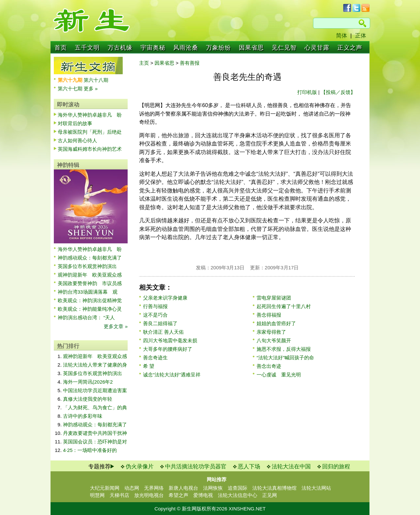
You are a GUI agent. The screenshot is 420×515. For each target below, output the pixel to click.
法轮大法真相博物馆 (274, 488)
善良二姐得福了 (160, 323)
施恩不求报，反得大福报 (284, 349)
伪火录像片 (140, 467)
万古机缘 (120, 48)
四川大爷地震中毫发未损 (170, 340)
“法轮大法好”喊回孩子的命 (285, 358)
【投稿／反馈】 (338, 92)
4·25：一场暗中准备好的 (90, 450)
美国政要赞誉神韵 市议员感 (90, 283)
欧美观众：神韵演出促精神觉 (90, 300)
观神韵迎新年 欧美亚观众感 (90, 275)
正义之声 (350, 48)
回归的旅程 (336, 467)
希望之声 (178, 495)
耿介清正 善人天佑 (163, 332)
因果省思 (251, 48)
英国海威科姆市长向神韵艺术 (90, 149)
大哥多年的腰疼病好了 (168, 349)
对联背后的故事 (75, 123)
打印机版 (307, 92)
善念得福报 (269, 315)
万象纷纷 (219, 48)
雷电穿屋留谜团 (274, 298)
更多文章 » (116, 326)
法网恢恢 (213, 488)
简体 (342, 36)
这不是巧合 (155, 315)
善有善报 (190, 63)
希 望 (149, 366)
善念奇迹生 (155, 358)
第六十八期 (96, 80)
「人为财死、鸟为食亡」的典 (95, 407)
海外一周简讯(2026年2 (88, 382)
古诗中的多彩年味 (83, 416)
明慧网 (97, 495)
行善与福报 (155, 306)
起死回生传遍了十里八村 (284, 306)
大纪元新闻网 (105, 488)
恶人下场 (249, 467)
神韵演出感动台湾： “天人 (86, 317)
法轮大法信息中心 (238, 495)
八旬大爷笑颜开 (274, 340)
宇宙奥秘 (153, 48)
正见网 (270, 495)
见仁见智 (284, 48)
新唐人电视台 (183, 488)
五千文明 (87, 48)
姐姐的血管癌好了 (276, 323)
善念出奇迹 (269, 366)
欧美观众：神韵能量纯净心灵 (90, 309)
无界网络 (154, 488)
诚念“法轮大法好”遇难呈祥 (172, 375)
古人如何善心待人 (77, 140)
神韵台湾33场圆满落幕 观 (88, 292)
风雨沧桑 (186, 48)
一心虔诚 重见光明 (279, 375)
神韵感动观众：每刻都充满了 (90, 258)
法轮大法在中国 (291, 467)
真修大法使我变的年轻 (88, 399)
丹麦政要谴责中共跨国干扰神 (95, 433)
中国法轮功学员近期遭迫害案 (95, 390)
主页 (144, 63)
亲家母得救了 (271, 332)
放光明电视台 (149, 495)
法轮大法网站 (316, 488)
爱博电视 (203, 495)
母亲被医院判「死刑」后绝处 (90, 132)
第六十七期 (71, 89)
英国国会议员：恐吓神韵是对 (95, 442)
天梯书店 (119, 495)
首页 (61, 48)
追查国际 (238, 488)
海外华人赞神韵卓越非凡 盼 (90, 115)
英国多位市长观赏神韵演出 (90, 266)
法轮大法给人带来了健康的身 (95, 365)
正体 (361, 36)
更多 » (91, 89)
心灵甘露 (317, 48)
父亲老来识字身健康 (165, 298)
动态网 (132, 488)
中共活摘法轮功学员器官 (196, 467)
